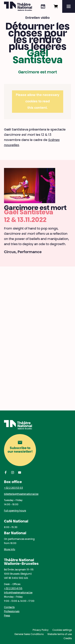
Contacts (9, 607)
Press (7, 616)
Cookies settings (62, 630)
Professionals (12, 612)
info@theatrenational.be (18, 593)
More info (10, 550)
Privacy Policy (41, 630)
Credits (68, 639)
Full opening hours (15, 511)
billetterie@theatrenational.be (21, 494)
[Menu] (69, 6)
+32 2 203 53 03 (13, 488)
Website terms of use (60, 634)
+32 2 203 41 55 (13, 589)
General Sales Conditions (29, 634)
